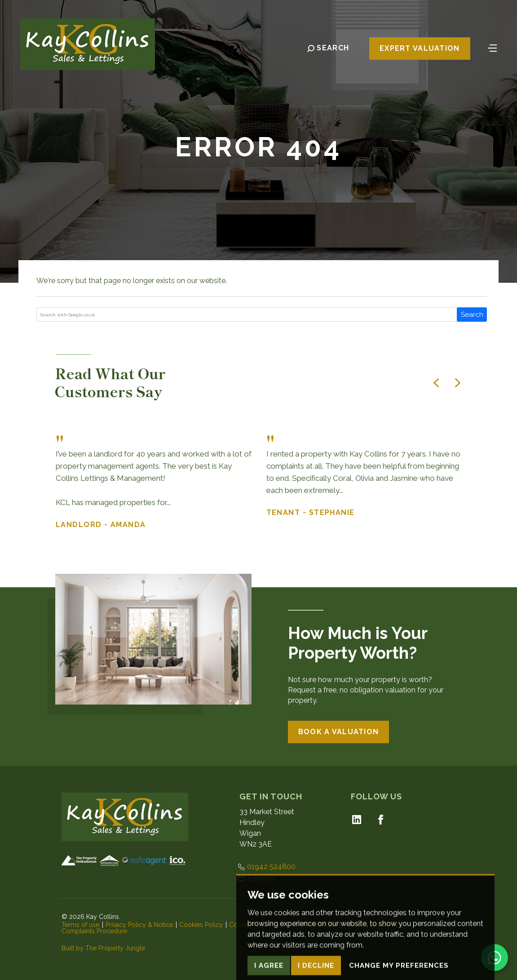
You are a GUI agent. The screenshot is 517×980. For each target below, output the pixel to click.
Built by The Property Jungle (103, 948)
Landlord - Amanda (101, 525)
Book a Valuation (338, 732)
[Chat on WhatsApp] (495, 958)
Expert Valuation (420, 49)
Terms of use (80, 925)
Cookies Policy (201, 925)
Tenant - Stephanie (311, 512)
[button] (436, 383)
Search (472, 315)
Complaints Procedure (94, 931)
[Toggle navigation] (492, 48)
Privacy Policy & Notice (139, 925)
